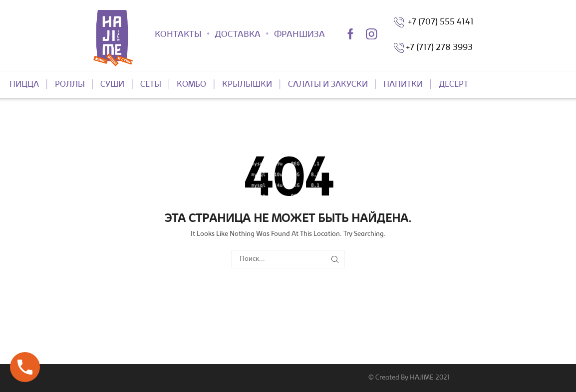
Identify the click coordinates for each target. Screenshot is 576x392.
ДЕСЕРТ (453, 85)
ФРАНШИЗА (299, 35)
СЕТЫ (151, 85)
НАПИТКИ (403, 85)
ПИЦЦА (24, 85)
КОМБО (191, 85)
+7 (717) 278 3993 (439, 48)
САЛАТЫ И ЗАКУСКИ (328, 85)
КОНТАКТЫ (178, 35)
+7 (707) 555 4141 (439, 22)
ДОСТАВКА (238, 35)
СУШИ (112, 85)
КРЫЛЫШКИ (247, 85)
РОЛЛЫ (70, 85)
